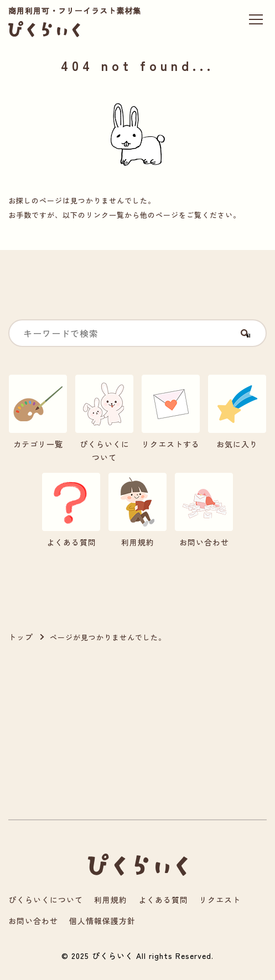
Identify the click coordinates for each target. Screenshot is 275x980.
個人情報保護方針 (102, 921)
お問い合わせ (33, 921)
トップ (21, 637)
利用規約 (111, 900)
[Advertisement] (66, 732)
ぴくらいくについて (46, 900)
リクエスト (220, 900)
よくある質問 (163, 900)
